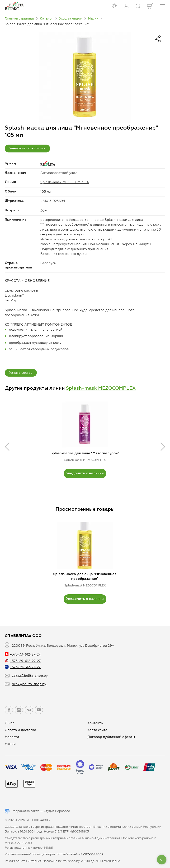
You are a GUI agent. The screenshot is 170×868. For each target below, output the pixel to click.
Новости (12, 737)
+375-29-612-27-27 (23, 661)
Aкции (10, 744)
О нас (9, 723)
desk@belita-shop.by (29, 684)
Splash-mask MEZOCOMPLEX (65, 182)
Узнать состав (21, 373)
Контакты (95, 723)
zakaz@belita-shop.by (30, 676)
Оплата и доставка (20, 730)
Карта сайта (97, 730)
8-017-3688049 (92, 854)
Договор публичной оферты (111, 737)
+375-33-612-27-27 (23, 654)
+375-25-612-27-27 (23, 667)
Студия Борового (57, 811)
